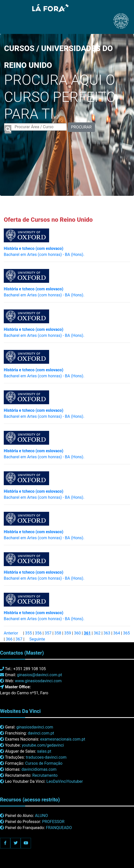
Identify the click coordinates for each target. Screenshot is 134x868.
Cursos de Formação (44, 763)
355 (29, 633)
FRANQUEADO (59, 828)
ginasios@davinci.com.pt (39, 675)
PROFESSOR (53, 822)
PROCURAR (81, 127)
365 (126, 633)
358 (58, 633)
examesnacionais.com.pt (63, 739)
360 (77, 633)
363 (107, 633)
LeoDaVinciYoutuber (65, 781)
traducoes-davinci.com (46, 757)
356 (38, 633)
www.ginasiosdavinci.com (38, 681)
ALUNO (41, 816)
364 (117, 633)
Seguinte (37, 639)
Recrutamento (45, 775)
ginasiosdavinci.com (35, 727)
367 (19, 639)
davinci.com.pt (41, 733)
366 (9, 639)
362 (97, 633)
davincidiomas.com (39, 769)
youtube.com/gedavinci (43, 745)
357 (48, 633)
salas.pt (44, 751)
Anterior (11, 633)
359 (68, 633)
